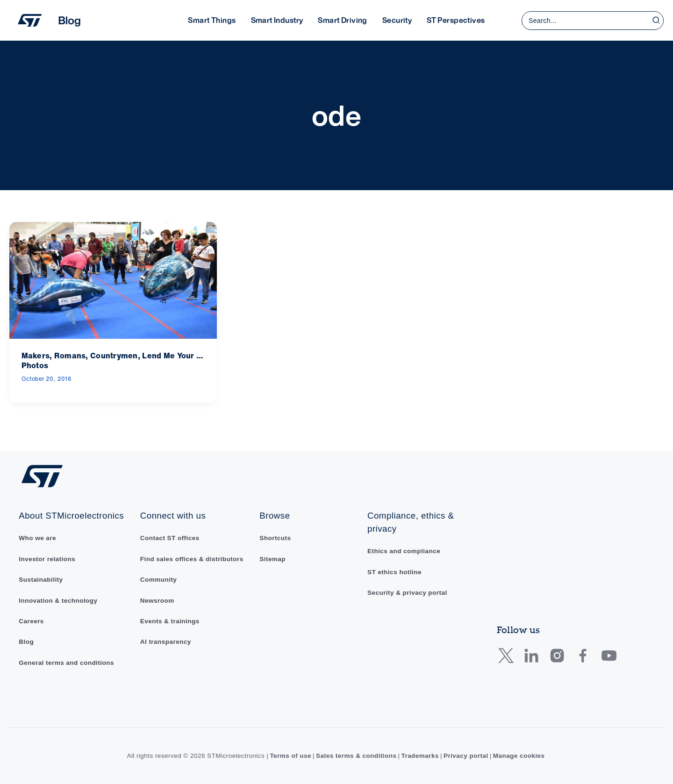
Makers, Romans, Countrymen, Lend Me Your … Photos (113, 360)
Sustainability (41, 580)
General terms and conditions (66, 663)
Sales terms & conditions (356, 756)
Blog (26, 642)
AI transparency (166, 642)
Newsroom (157, 601)
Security (397, 20)
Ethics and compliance (404, 551)
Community (159, 580)
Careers (31, 621)
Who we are (37, 538)
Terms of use (290, 756)
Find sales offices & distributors (192, 559)
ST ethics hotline (394, 572)
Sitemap (272, 559)
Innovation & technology (58, 601)
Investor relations (47, 559)
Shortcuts (275, 538)
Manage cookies (519, 756)
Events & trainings (170, 621)
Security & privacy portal (407, 593)
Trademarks (420, 756)
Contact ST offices (170, 538)
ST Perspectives (456, 20)
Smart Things (212, 20)
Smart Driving (342, 20)
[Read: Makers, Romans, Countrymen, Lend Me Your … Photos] (113, 280)
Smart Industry (277, 20)
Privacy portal (466, 756)
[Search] (657, 21)
